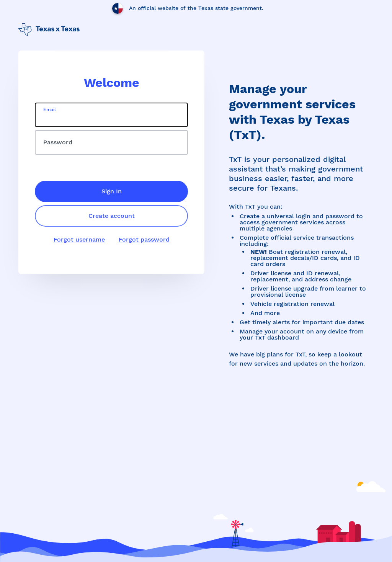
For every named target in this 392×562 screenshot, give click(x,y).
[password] (111, 142)
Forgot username (79, 239)
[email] (111, 115)
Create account (112, 216)
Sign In (112, 191)
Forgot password (144, 239)
